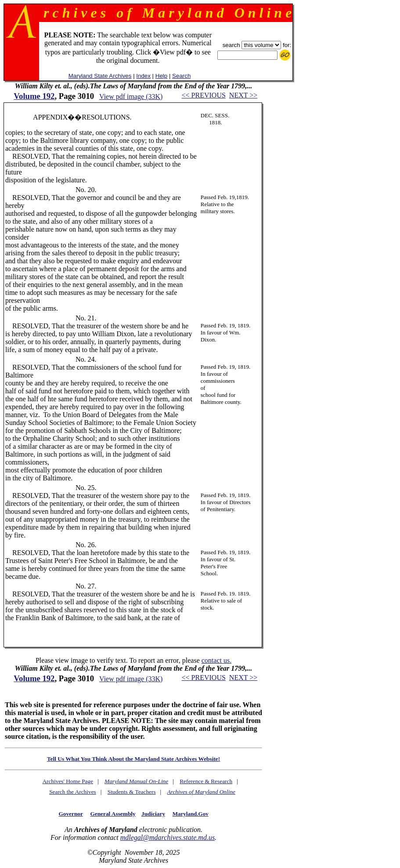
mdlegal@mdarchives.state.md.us (168, 837)
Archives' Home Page (68, 781)
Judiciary (153, 814)
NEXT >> (243, 95)
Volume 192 (34, 96)
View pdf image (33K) (131, 96)
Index (143, 76)
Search (181, 76)
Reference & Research (206, 781)
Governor (70, 814)
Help (161, 76)
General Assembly (113, 814)
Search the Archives (73, 792)
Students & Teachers (132, 792)
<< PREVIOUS (204, 95)
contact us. (216, 660)
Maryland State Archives (100, 76)
